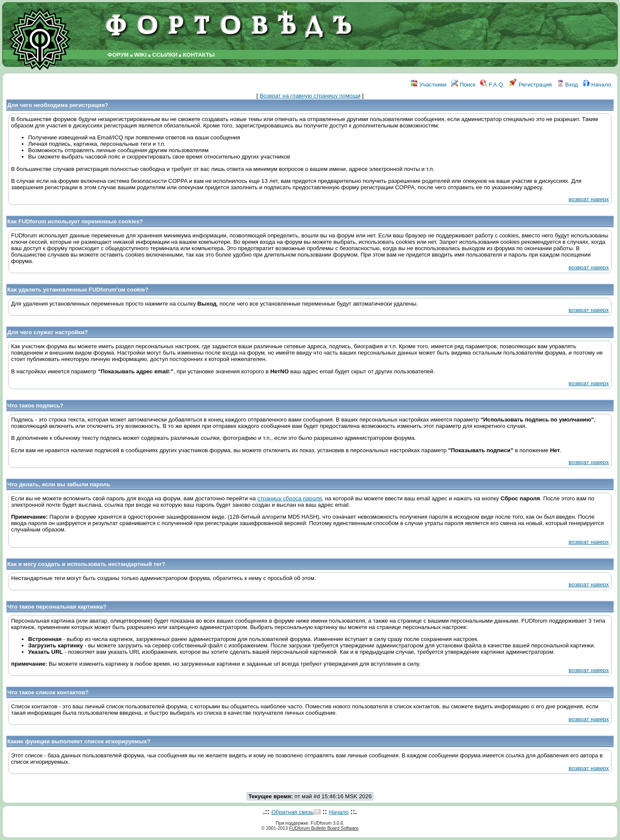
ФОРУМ (118, 55)
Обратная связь (292, 812)
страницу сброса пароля (290, 498)
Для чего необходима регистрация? (58, 105)
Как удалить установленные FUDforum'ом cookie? (78, 290)
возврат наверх (589, 199)
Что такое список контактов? (48, 692)
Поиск (463, 85)
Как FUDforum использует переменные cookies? (75, 221)
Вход (568, 85)
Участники (428, 85)
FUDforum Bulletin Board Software (324, 828)
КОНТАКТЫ (199, 55)
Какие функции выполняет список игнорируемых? (79, 741)
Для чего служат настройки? (48, 332)
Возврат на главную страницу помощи (310, 96)
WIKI (141, 55)
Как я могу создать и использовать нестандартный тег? (86, 564)
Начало (597, 85)
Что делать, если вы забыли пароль (59, 484)
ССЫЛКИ (165, 55)
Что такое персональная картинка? (57, 607)
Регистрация (531, 85)
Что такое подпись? (35, 406)
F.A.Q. (492, 85)
